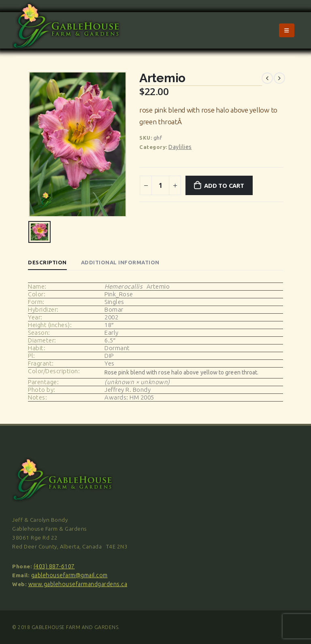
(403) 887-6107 (54, 566)
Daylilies (180, 147)
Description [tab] (47, 262)
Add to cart (224, 185)
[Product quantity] (160, 185)
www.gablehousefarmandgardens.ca (78, 584)
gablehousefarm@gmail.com (69, 575)
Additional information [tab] (120, 262)
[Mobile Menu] (287, 30)
